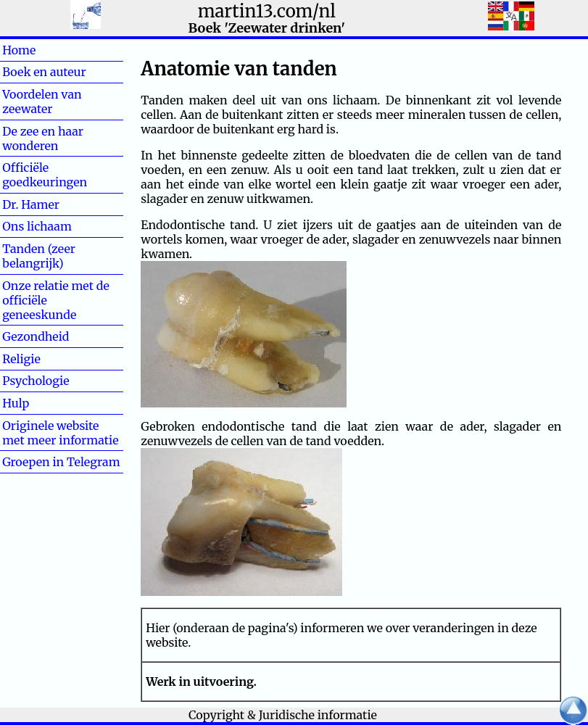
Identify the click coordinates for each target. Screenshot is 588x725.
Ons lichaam (37, 226)
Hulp (39, 403)
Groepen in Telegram (61, 462)
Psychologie (36, 381)
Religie (45, 359)
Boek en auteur (44, 72)
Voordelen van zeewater (42, 101)
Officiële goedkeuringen (45, 175)
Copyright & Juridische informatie (283, 715)
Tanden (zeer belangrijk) (39, 256)
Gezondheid (36, 336)
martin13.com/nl (267, 11)
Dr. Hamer (31, 204)
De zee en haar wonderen (43, 138)
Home (42, 50)
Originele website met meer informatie (60, 433)
